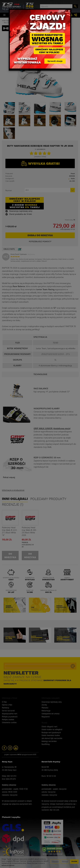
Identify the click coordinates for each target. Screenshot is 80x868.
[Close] (69, 11)
